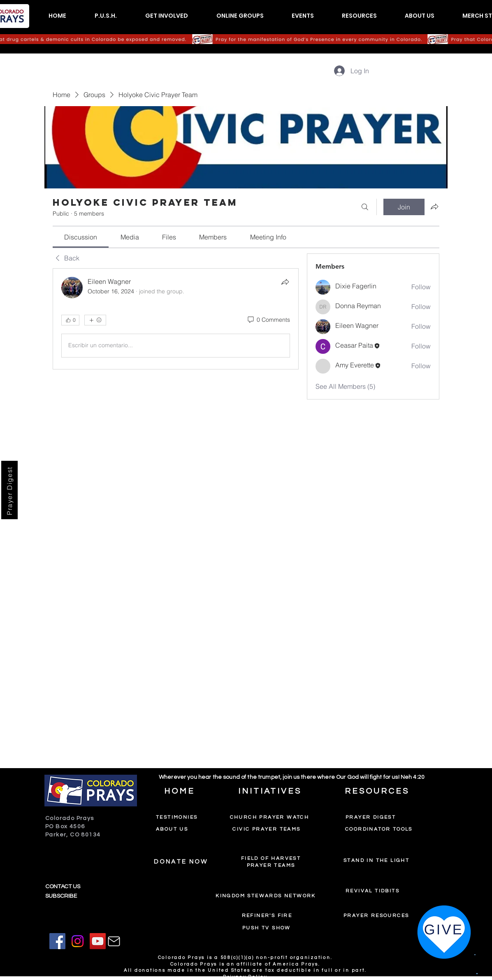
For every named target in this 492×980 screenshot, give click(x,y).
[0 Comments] (268, 320)
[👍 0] (70, 320)
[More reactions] (95, 320)
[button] (106, 16)
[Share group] (434, 207)
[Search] (365, 207)
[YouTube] (98, 941)
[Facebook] (57, 941)
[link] (81, 237)
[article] (176, 319)
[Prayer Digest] (9, 490)
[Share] (285, 282)
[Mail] (114, 941)
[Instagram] (78, 941)
